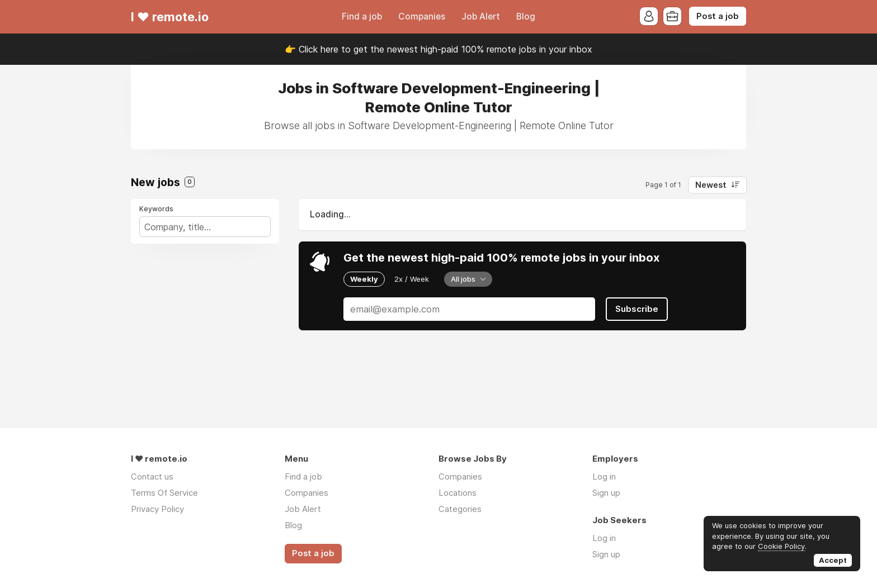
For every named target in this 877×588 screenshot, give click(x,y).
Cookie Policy (781, 546)
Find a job (362, 16)
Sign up (606, 493)
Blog (526, 16)
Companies (422, 16)
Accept (833, 560)
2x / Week (412, 279)
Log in (604, 476)
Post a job (718, 16)
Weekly (364, 279)
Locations (458, 493)
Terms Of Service (164, 493)
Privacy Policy (157, 509)
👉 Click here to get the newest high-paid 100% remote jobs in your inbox (438, 49)
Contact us (152, 476)
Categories (460, 509)
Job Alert (481, 16)
